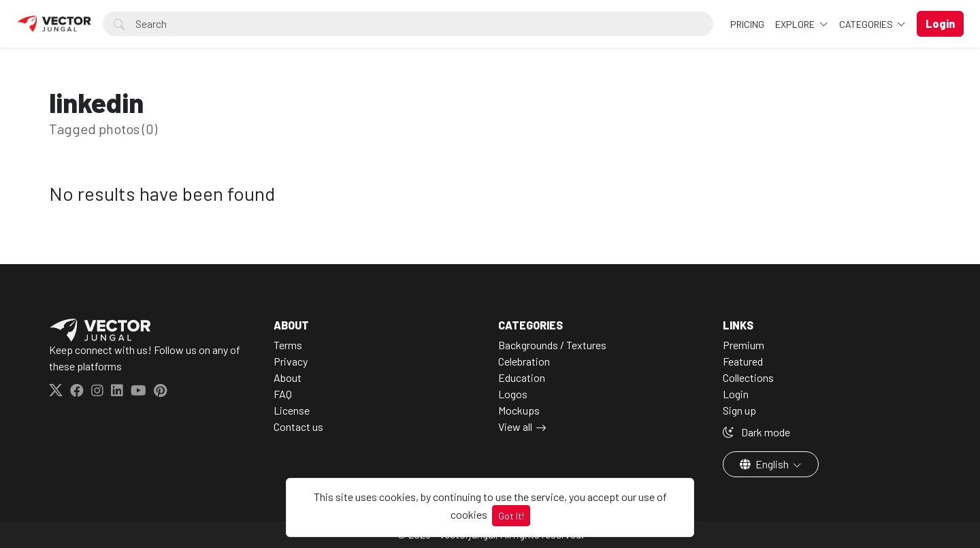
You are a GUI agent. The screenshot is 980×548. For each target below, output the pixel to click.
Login (736, 394)
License (292, 410)
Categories (867, 24)
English (765, 464)
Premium (744, 345)
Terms (288, 345)
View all (515, 426)
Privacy (291, 361)
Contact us (298, 426)
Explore (796, 24)
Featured (743, 361)
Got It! (511, 516)
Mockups (519, 410)
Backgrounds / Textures (552, 345)
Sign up (739, 410)
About (288, 377)
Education (522, 377)
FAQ (283, 394)
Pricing (747, 24)
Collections (748, 377)
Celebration (524, 361)
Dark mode (756, 432)
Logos (513, 394)
